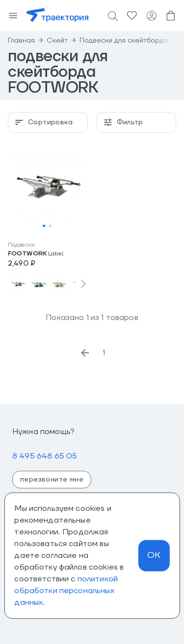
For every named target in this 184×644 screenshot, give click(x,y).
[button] (47, 188)
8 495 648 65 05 (45, 456)
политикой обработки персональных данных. (66, 591)
